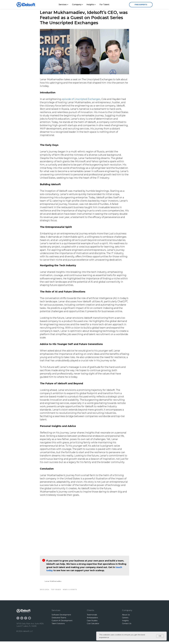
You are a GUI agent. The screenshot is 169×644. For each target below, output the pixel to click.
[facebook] (26, 621)
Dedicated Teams (59, 620)
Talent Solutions (58, 626)
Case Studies (92, 623)
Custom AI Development (62, 623)
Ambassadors (92, 620)
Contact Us (127, 626)
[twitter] (18, 621)
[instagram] (30, 621)
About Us (126, 617)
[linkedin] (22, 621)
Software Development (61, 617)
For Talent (104, 5)
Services (63, 5)
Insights (90, 5)
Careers (125, 620)
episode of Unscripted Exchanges (81, 100)
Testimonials (92, 617)
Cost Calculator (93, 626)
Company (77, 5)
